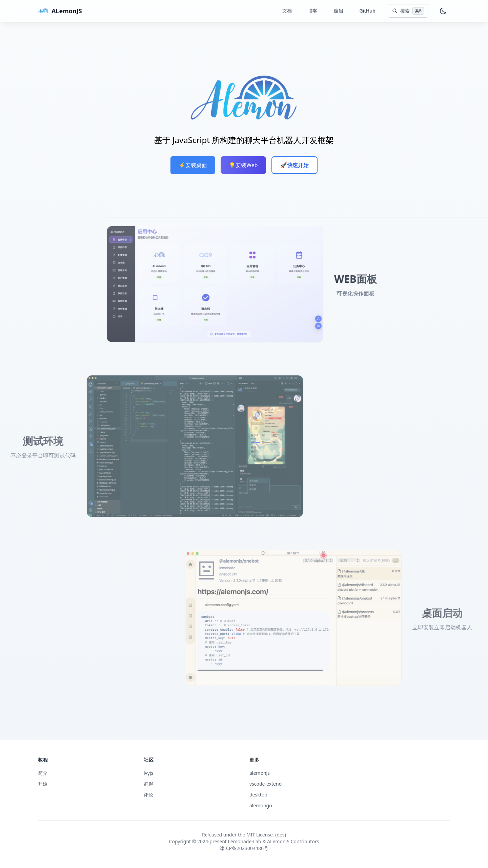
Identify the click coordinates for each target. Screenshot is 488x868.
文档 (287, 11)
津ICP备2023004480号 (244, 848)
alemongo (261, 805)
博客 (313, 11)
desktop (258, 795)
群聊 (148, 784)
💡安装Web (243, 165)
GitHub (368, 11)
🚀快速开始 (294, 165)
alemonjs (260, 773)
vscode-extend (266, 784)
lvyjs (148, 773)
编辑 (339, 11)
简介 (43, 773)
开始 (43, 784)
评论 (148, 795)
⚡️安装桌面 (193, 165)
